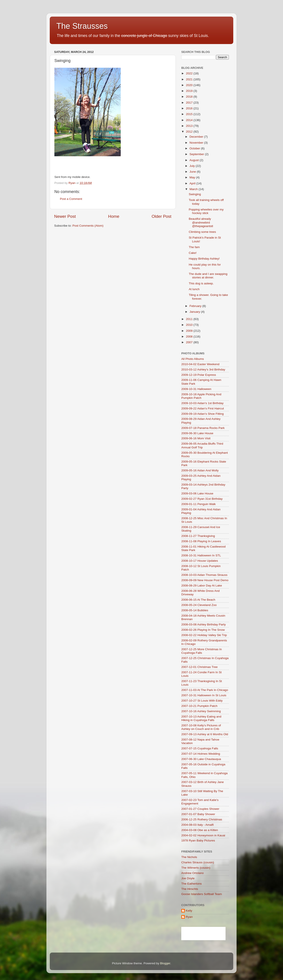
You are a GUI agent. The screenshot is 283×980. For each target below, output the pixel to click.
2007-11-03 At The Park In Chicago (205, 690)
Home (114, 216)
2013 (190, 126)
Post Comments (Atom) (88, 226)
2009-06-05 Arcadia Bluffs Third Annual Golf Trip (202, 445)
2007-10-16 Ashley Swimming (201, 711)
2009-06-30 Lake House (197, 433)
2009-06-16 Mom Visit (196, 438)
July (193, 166)
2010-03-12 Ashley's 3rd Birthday (203, 369)
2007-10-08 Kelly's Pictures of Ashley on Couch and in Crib (201, 727)
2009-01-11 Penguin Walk (199, 504)
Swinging (195, 194)
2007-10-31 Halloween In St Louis (204, 695)
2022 (190, 73)
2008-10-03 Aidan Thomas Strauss (204, 575)
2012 (190, 132)
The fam (194, 247)
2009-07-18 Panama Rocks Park (203, 428)
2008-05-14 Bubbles (195, 610)
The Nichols (189, 857)
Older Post (162, 216)
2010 (190, 325)
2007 (190, 342)
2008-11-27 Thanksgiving (198, 536)
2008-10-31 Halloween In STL (201, 555)
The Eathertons (191, 884)
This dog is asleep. (201, 283)
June (193, 172)
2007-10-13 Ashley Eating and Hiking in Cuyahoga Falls (201, 718)
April (193, 183)
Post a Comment (71, 199)
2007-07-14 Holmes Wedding (201, 754)
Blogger (165, 963)
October (195, 148)
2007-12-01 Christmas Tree (199, 667)
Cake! (193, 253)
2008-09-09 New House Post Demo (205, 580)
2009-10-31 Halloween (196, 389)
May (193, 177)
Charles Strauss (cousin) (198, 862)
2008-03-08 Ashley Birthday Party (204, 624)
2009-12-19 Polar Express (199, 375)
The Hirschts (190, 889)
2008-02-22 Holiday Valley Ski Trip (204, 635)
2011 (190, 319)
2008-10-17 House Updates (200, 561)
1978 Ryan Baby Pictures (198, 840)
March (194, 189)
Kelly (189, 911)
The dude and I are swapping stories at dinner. (208, 276)
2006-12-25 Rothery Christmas (202, 819)
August (195, 160)
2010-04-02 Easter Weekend (200, 364)
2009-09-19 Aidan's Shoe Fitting (203, 414)
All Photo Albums (193, 359)
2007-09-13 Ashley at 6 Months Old (205, 734)
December (197, 137)
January (195, 312)
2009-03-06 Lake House (197, 493)
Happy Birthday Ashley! (204, 259)
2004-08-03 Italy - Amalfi (197, 825)
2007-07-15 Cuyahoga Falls (200, 748)
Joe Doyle (188, 878)
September (197, 154)
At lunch (194, 289)
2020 (190, 85)
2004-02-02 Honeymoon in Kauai (203, 835)
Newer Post (65, 216)
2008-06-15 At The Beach (198, 600)
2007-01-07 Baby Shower (198, 814)
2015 (190, 114)
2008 (190, 337)
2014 (190, 120)
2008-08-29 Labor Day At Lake (202, 585)
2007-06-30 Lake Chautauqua (201, 759)
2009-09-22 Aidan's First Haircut (203, 408)
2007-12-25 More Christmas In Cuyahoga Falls (202, 651)
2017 (190, 103)
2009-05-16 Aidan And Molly (200, 470)
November (197, 143)
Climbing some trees (202, 232)
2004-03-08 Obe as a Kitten (200, 830)
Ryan (189, 917)
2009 (190, 331)
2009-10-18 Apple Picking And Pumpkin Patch (201, 396)
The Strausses (82, 26)
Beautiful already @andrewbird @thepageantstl (201, 222)
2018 (190, 97)
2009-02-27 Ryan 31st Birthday (202, 499)
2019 (190, 91)
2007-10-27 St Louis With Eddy (202, 701)
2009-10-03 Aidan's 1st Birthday (202, 403)
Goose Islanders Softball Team (202, 894)
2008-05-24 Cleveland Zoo (199, 605)
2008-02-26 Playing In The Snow (203, 630)
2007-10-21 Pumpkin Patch (199, 706)
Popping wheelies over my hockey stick (206, 211)
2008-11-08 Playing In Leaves (201, 541)
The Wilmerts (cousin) (196, 868)
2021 (190, 79)
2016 (190, 108)
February (196, 306)
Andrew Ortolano (192, 873)
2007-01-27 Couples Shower (200, 809)
